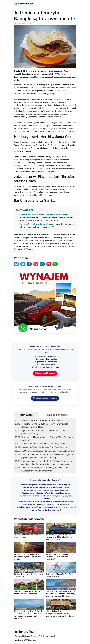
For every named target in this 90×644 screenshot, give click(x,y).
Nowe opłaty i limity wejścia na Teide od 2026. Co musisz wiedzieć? (47, 439)
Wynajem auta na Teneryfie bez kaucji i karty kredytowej (43, 215)
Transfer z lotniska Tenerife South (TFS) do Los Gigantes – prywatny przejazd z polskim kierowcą (48, 456)
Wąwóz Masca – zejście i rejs (46, 362)
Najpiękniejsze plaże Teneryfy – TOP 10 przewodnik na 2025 (46, 488)
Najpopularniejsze (57, 415)
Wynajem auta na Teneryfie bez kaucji (46, 367)
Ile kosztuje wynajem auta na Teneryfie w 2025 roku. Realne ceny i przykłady (45, 425)
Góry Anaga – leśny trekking (46, 359)
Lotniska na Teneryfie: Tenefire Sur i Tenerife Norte (44, 447)
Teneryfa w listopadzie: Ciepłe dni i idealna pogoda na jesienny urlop (46, 485)
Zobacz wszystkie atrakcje (45, 373)
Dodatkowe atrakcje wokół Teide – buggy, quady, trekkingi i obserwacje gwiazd (46, 507)
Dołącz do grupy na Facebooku (45, 398)
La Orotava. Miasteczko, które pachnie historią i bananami (48, 451)
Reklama (26, 636)
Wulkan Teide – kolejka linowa (46, 356)
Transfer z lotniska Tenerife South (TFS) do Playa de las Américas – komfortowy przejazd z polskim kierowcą (47, 463)
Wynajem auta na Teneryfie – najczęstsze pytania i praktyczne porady (44, 432)
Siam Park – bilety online (46, 365)
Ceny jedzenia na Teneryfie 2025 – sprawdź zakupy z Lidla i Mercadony (46, 502)
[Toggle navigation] (73, 4)
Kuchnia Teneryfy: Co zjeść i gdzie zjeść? (46, 510)
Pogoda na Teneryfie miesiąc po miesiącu (36, 224)
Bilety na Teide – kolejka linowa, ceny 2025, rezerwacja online (46, 505)
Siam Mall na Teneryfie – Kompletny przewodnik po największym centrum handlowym (45, 469)
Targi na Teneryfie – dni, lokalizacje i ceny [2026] (43, 444)
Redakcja (18, 636)
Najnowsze (26, 415)
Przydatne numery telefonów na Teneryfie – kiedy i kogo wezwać (46, 493)
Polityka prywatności (47, 636)
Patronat (34, 636)
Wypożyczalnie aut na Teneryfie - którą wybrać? (43, 420)
